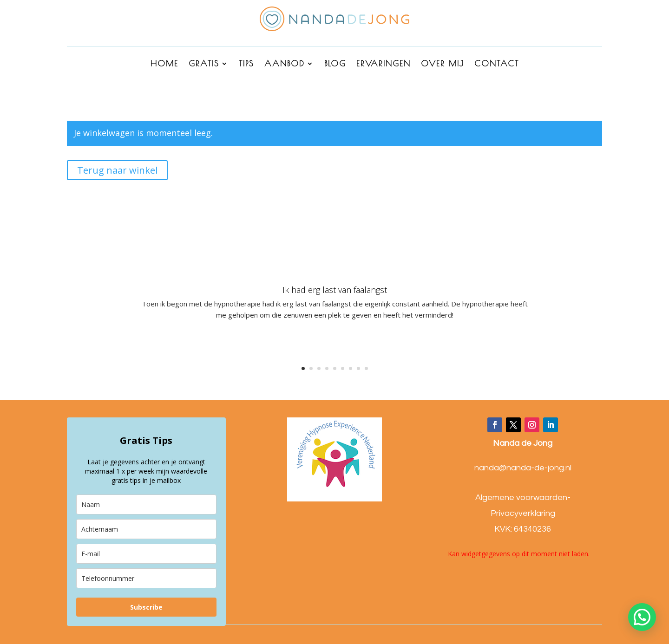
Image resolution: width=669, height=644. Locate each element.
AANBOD (285, 64)
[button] (642, 617)
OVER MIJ (443, 64)
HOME (164, 64)
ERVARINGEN (384, 64)
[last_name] (146, 529)
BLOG (335, 64)
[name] (146, 504)
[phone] (146, 578)
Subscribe (146, 607)
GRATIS (204, 64)
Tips (246, 64)
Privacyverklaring (523, 513)
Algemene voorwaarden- (523, 498)
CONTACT (497, 64)
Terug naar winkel (117, 170)
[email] (146, 554)
